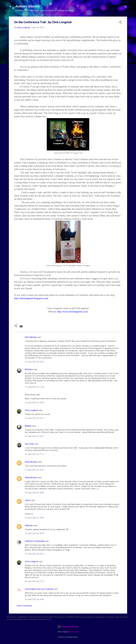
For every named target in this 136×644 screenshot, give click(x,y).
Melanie (28, 426)
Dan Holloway (31, 337)
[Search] (126, 7)
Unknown (29, 525)
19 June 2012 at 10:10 (34, 362)
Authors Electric (28, 6)
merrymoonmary (74, 632)
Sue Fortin (29, 444)
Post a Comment (24, 606)
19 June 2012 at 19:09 (34, 518)
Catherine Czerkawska (35, 541)
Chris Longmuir (31, 410)
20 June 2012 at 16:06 (34, 599)
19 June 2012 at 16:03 (34, 403)
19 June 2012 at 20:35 (34, 533)
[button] (120, 23)
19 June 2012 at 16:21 (34, 436)
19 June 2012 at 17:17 (34, 454)
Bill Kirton (29, 369)
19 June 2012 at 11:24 (34, 387)
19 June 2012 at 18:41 (34, 470)
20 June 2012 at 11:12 (34, 581)
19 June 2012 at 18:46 (34, 493)
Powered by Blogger (68, 627)
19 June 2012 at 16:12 (34, 418)
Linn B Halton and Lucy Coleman (39, 589)
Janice (28, 500)
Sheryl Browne (31, 462)
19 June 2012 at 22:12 (34, 554)
